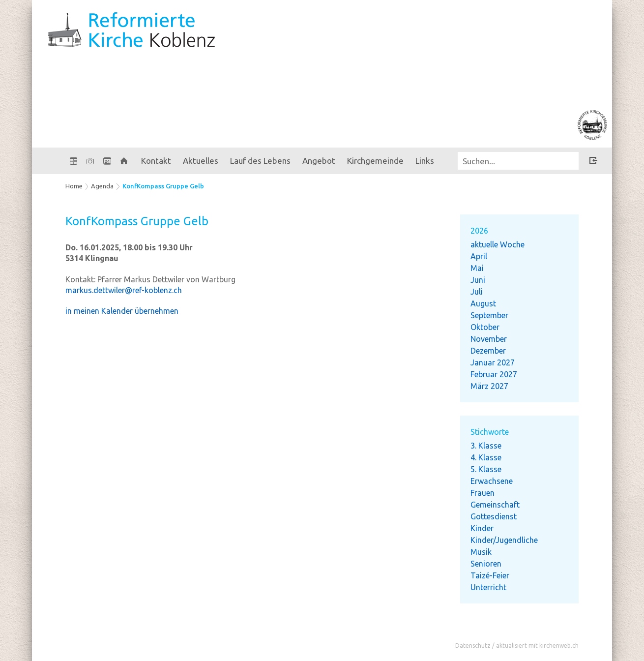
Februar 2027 (494, 374)
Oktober (485, 327)
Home (74, 186)
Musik (481, 552)
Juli (477, 292)
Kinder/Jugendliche (504, 540)
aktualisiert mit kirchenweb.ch (537, 646)
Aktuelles (201, 161)
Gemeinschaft (495, 505)
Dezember (488, 351)
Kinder (482, 528)
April (479, 256)
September (489, 315)
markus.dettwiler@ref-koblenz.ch (124, 290)
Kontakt (156, 161)
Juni (478, 280)
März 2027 (489, 386)
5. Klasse (486, 469)
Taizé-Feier (490, 575)
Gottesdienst (494, 516)
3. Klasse (486, 446)
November (489, 339)
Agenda (102, 186)
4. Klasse (486, 457)
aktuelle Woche (498, 244)
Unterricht (488, 587)
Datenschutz (473, 646)
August (483, 303)
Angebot (319, 161)
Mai (477, 268)
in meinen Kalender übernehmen (122, 311)
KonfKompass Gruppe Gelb (163, 186)
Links (425, 161)
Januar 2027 (493, 362)
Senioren (486, 564)
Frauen (483, 493)
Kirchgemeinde (375, 161)
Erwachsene (492, 481)
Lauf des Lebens (260, 161)
